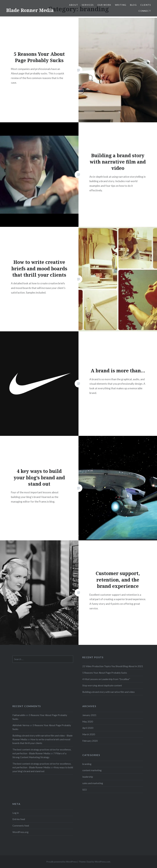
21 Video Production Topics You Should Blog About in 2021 (113, 666)
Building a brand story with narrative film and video (109, 692)
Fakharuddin (19, 715)
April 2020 (88, 728)
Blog (133, 5)
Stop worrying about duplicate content (102, 685)
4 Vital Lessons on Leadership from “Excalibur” (106, 679)
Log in (16, 813)
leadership (88, 777)
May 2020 (88, 722)
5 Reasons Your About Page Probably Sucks (105, 673)
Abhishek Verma (21, 725)
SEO (85, 790)
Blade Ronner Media (30, 10)
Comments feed (21, 826)
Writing (121, 5)
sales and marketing (93, 783)
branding (87, 764)
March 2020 (89, 734)
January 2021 (89, 715)
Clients (146, 5)
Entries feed (19, 819)
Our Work (104, 5)
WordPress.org (20, 832)
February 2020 (90, 741)
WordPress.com (103, 862)
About (74, 5)
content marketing (92, 770)
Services (88, 5)
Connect (145, 11)
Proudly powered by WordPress (62, 862)
